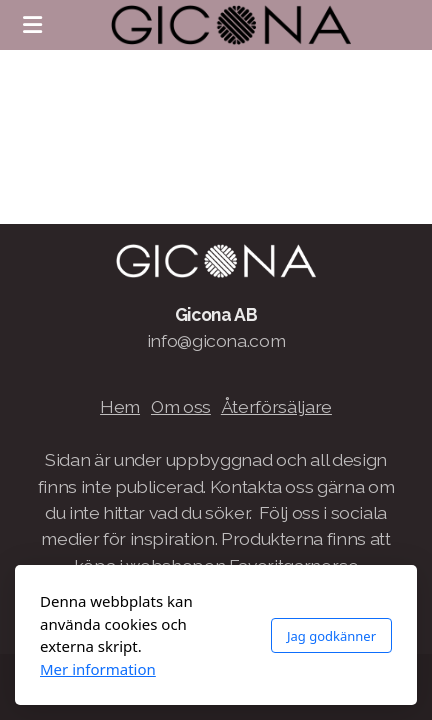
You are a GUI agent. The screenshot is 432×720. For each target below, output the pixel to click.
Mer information (98, 669)
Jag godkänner (331, 636)
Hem (120, 406)
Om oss (181, 406)
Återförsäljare (276, 406)
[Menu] (32, 25)
